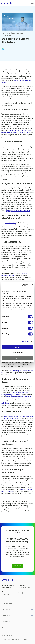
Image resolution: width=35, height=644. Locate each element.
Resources (6, 616)
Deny (17, 358)
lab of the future (10, 223)
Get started (17, 566)
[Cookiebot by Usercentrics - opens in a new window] (21, 285)
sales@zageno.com (7, 594)
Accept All (17, 347)
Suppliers (6, 628)
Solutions (6, 610)
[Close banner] (32, 285)
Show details (25, 341)
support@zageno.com (24, 588)
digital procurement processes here (18, 211)
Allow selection (17, 353)
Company (6, 622)
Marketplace (7, 604)
